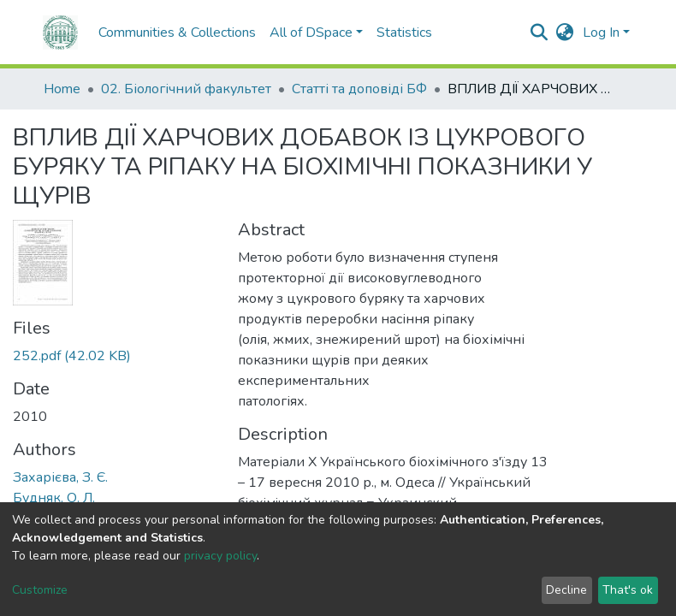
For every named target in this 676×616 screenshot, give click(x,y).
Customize (40, 590)
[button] (565, 33)
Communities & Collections (177, 33)
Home (62, 89)
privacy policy (220, 556)
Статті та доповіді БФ (359, 89)
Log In (601, 33)
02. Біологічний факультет (186, 89)
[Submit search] (540, 33)
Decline (566, 590)
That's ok (628, 590)
